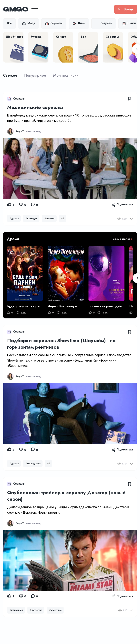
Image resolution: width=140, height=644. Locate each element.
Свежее (10, 75)
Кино (79, 24)
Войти (126, 9)
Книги (129, 24)
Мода (29, 24)
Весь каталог (121, 239)
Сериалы (54, 24)
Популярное (35, 75)
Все (9, 23)
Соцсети (104, 24)
